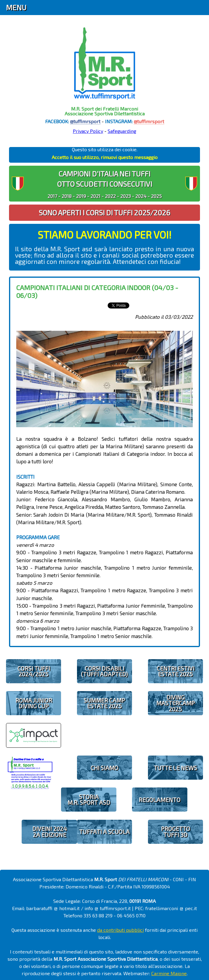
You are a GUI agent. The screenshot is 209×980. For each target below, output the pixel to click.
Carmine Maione (169, 973)
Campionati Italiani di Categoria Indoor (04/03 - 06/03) (97, 291)
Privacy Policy (88, 131)
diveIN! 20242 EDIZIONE (49, 831)
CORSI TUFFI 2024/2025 (34, 671)
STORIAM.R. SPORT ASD (89, 800)
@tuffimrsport (85, 121)
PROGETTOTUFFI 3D (175, 831)
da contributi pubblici (120, 930)
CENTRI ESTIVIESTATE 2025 (175, 671)
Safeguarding (122, 131)
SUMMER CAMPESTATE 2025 (104, 703)
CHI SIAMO (104, 768)
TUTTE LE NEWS (175, 768)
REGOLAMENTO (160, 800)
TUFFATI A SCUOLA (104, 832)
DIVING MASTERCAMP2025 (175, 703)
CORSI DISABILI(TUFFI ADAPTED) (104, 671)
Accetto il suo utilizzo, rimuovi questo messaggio (105, 157)
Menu (16, 7)
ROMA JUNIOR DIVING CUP (34, 703)
